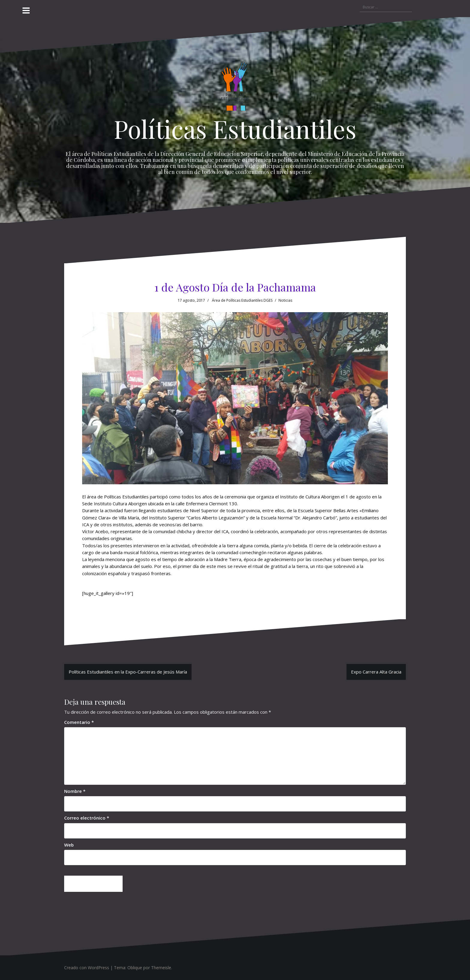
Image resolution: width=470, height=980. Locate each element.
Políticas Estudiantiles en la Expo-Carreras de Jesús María (128, 672)
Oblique (135, 968)
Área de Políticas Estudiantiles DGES (242, 300)
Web (69, 845)
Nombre (75, 791)
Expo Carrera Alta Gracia (376, 672)
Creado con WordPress (87, 968)
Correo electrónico (87, 818)
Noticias (285, 300)
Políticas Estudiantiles (235, 129)
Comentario (79, 722)
